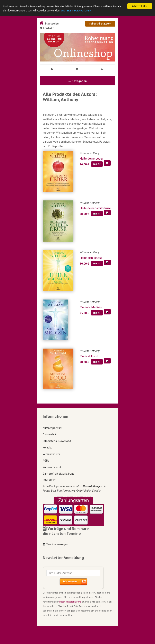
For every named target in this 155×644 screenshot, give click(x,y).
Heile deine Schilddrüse (95, 208)
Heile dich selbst (91, 258)
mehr (97, 164)
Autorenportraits (53, 428)
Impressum (49, 480)
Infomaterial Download (57, 441)
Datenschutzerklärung (70, 602)
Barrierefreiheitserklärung (59, 474)
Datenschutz (50, 434)
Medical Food (89, 356)
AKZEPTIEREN (140, 6)
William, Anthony (89, 153)
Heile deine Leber (91, 158)
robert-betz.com (100, 23)
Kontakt (47, 28)
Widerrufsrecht (52, 467)
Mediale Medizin (91, 307)
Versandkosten (52, 454)
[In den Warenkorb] (107, 163)
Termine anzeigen (55, 544)
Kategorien (78, 81)
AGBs (46, 461)
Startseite (49, 23)
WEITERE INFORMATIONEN (76, 11)
